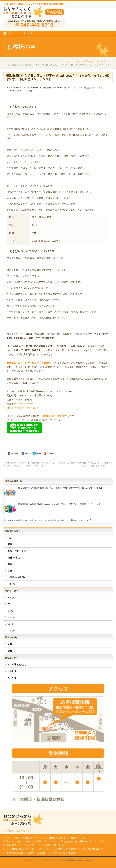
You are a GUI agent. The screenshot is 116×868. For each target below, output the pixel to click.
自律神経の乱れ (16, 557)
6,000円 (12, 678)
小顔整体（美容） (17, 577)
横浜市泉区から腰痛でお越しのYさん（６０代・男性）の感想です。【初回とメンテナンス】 (59, 504)
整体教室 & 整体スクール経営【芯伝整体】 (27, 853)
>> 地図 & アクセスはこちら (18, 831)
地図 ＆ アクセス (79, 838)
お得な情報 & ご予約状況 (65, 853)
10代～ (11, 597)
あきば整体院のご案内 (54, 838)
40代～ (20, 91)
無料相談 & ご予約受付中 (55, 416)
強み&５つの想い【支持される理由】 (24, 841)
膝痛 (10, 564)
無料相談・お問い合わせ (53, 845)
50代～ (11, 624)
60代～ (11, 630)
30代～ (11, 611)
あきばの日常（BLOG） (94, 849)
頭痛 (10, 571)
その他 (29, 91)
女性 (74, 88)
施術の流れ (12, 845)
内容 (98, 61)
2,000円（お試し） (87, 88)
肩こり (107, 61)
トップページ (72, 61)
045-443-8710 (25, 404)
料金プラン (53, 841)
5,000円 (11, 91)
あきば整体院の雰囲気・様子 (78, 841)
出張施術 (72, 849)
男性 (10, 651)
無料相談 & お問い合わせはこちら (24, 408)
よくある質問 (29, 845)
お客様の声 (87, 61)
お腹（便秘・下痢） (18, 551)
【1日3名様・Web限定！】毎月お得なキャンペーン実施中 (34, 849)
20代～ (11, 604)
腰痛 (100, 88)
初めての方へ (31, 838)
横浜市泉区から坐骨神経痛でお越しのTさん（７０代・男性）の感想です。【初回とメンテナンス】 (48, 520)
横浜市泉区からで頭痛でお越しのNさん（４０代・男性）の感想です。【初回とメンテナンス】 (60, 488)
